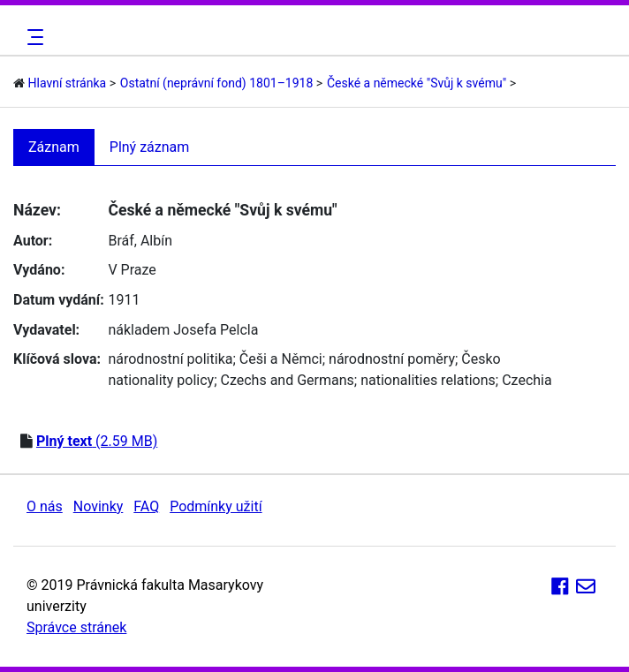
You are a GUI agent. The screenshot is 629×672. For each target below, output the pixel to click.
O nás (45, 506)
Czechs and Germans (288, 380)
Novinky (99, 506)
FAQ (146, 506)
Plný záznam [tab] (150, 147)
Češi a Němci (281, 359)
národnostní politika (170, 359)
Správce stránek (76, 627)
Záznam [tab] (54, 147)
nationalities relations (428, 380)
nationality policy (161, 380)
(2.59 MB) (97, 441)
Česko (481, 359)
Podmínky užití (216, 506)
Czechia (527, 380)
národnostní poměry (392, 359)
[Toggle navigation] (33, 37)
